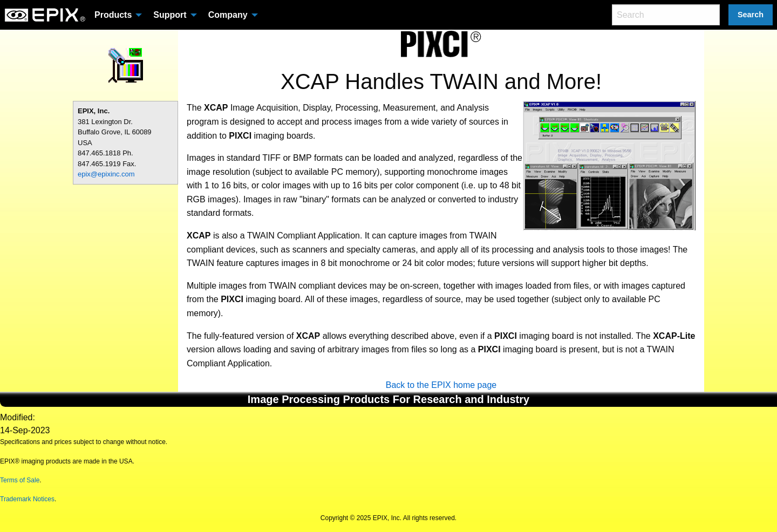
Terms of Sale (20, 480)
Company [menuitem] (228, 15)
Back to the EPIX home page (441, 385)
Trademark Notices (27, 499)
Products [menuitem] (113, 15)
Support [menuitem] (170, 15)
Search (751, 15)
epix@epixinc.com (106, 174)
